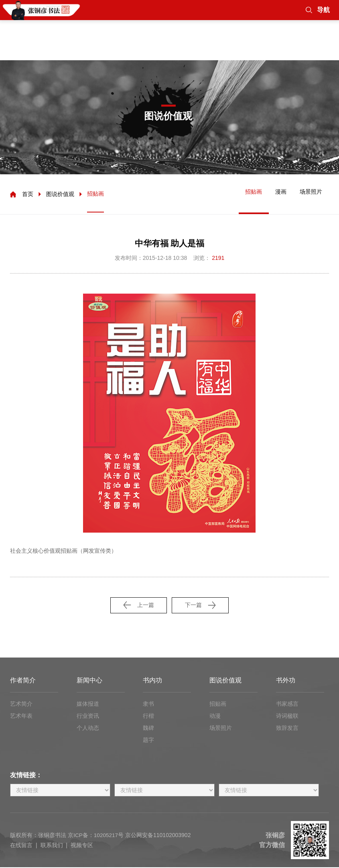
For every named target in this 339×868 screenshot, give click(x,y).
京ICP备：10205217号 (96, 836)
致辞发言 (287, 729)
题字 (148, 741)
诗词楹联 (287, 717)
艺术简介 (21, 705)
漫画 (277, 194)
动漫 (215, 717)
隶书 (148, 705)
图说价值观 (60, 195)
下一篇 (202, 606)
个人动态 (88, 729)
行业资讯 (88, 717)
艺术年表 (21, 717)
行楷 (148, 717)
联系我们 (52, 846)
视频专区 (82, 846)
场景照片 (310, 194)
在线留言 (21, 846)
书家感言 (287, 705)
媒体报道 (88, 705)
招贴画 (95, 194)
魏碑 (148, 729)
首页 (28, 195)
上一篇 (137, 606)
